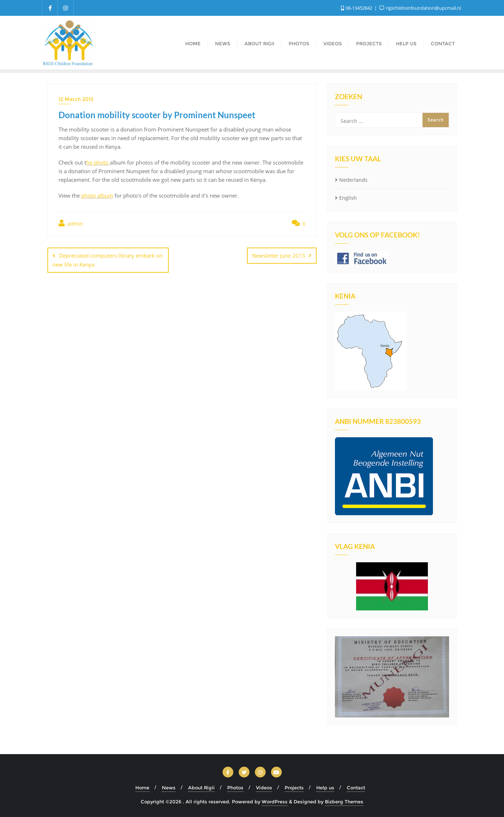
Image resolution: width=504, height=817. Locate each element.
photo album (97, 195)
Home (142, 788)
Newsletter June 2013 (279, 255)
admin (71, 223)
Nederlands (353, 180)
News (169, 788)
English (348, 198)
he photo (98, 162)
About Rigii (201, 788)
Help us (325, 788)
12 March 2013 (76, 99)
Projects (294, 788)
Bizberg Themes (344, 802)
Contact (356, 788)
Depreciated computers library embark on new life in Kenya (108, 260)
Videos (264, 788)
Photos (235, 788)
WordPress (275, 802)
